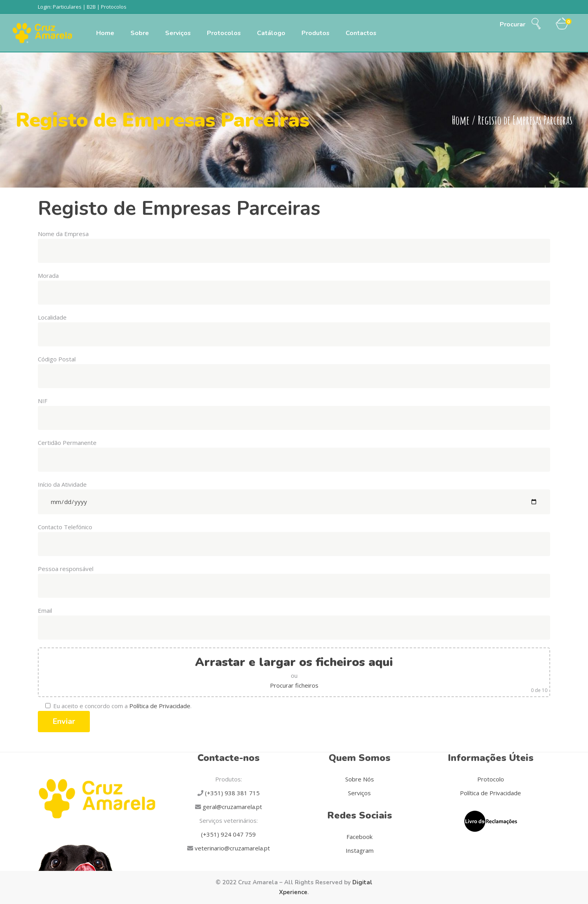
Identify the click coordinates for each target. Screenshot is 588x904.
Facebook (359, 837)
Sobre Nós (360, 779)
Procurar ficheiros (294, 685)
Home (461, 120)
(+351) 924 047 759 (228, 834)
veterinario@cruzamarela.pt (232, 848)
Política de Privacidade (160, 706)
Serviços (359, 793)
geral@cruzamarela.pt (232, 807)
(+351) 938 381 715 (232, 793)
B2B (91, 7)
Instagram (360, 850)
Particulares (67, 7)
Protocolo (491, 779)
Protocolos (114, 7)
